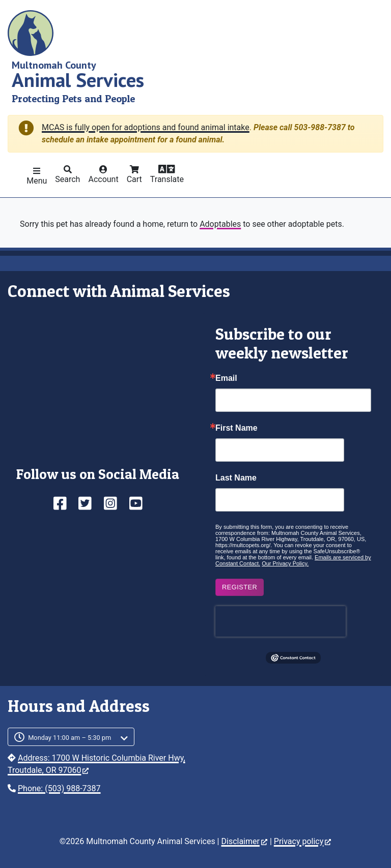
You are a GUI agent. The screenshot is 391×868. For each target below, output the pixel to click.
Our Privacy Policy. (285, 563)
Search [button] (67, 179)
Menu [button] (37, 181)
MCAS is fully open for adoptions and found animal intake (146, 127)
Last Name (236, 478)
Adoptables (220, 224)
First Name (236, 428)
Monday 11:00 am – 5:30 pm (69, 738)
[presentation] (281, 621)
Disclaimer (244, 841)
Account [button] (103, 179)
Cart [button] (134, 179)
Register (240, 587)
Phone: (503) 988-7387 (59, 788)
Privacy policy (303, 841)
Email (226, 378)
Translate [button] (167, 179)
